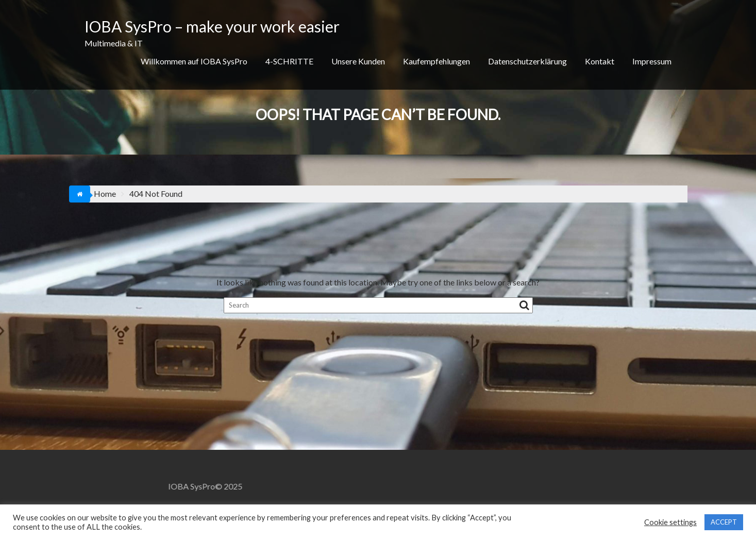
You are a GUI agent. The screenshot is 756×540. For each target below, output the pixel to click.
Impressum (652, 61)
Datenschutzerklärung (527, 61)
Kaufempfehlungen (436, 61)
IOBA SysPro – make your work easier (212, 26)
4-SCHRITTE (289, 61)
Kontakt (600, 61)
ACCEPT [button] (724, 522)
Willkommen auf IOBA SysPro (194, 61)
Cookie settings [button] (670, 522)
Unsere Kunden (358, 61)
